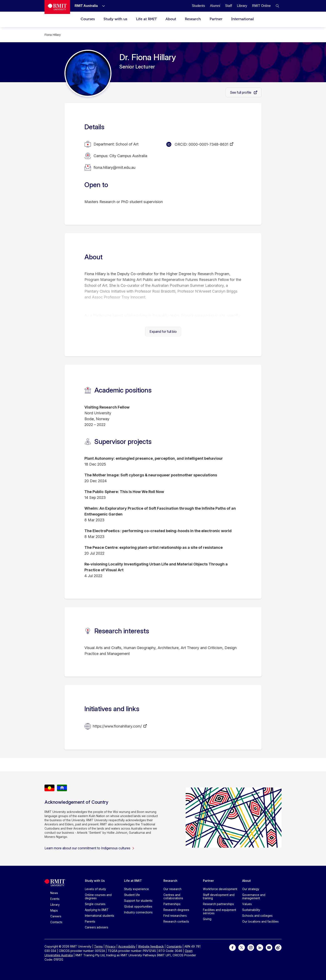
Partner (216, 19)
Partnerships (172, 904)
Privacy (111, 946)
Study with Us (95, 881)
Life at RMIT (146, 19)
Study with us (115, 19)
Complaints (174, 946)
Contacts (56, 922)
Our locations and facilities (260, 921)
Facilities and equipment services (220, 911)
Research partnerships (218, 904)
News (54, 893)
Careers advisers (97, 927)
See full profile (241, 92)
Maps (54, 910)
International (243, 19)
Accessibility (127, 946)
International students (99, 916)
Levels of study (95, 889)
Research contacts (176, 921)
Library (55, 905)
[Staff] (229, 6)
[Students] (198, 6)
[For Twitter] (242, 947)
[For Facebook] (232, 947)
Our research (172, 889)
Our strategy (251, 889)
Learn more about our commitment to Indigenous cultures (90, 848)
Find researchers (175, 916)
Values (247, 904)
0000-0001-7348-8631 (208, 144)
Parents (90, 921)
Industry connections (138, 912)
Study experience (136, 889)
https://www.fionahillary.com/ (117, 726)
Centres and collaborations (173, 896)
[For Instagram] (251, 947)
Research (193, 19)
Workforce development (220, 889)
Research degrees (176, 910)
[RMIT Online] (261, 6)
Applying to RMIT (97, 910)
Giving (207, 919)
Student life (132, 895)
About (171, 19)
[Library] (242, 6)
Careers (56, 916)
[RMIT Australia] (86, 6)
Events (55, 899)
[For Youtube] (269, 947)
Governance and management (254, 896)
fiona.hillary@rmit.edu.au (114, 167)
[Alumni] (215, 6)
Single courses (95, 904)
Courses (88, 19)
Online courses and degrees (98, 896)
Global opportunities (138, 906)
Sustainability (251, 910)
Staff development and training (219, 896)
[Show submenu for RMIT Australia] (102, 6)
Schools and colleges (257, 916)
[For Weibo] (278, 947)
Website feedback (151, 946)
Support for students (138, 901)
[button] (277, 6)
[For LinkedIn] (260, 947)
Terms (98, 946)
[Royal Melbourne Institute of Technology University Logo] (57, 7)
